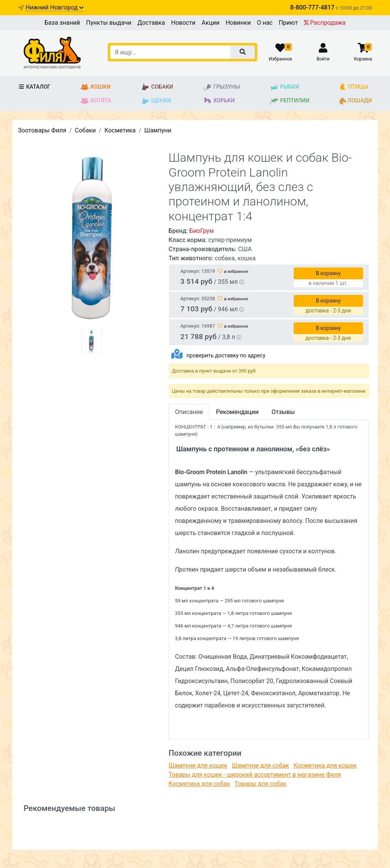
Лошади (356, 101)
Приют (288, 23)
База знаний (62, 23)
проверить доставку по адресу (226, 356)
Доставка (151, 23)
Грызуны (221, 87)
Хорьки (219, 101)
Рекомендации (237, 412)
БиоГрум (201, 231)
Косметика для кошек (325, 765)
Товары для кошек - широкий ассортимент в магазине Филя (255, 775)
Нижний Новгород (54, 7)
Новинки (238, 23)
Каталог (34, 87)
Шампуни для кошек (198, 765)
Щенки (156, 101)
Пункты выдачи (109, 23)
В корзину (328, 273)
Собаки (157, 87)
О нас (265, 23)
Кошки (95, 87)
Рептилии (289, 101)
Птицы (354, 87)
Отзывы (283, 412)
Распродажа (325, 23)
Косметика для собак (199, 784)
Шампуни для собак (261, 765)
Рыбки (284, 87)
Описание (189, 412)
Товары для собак (261, 784)
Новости (183, 23)
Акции (210, 23)
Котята (96, 101)
